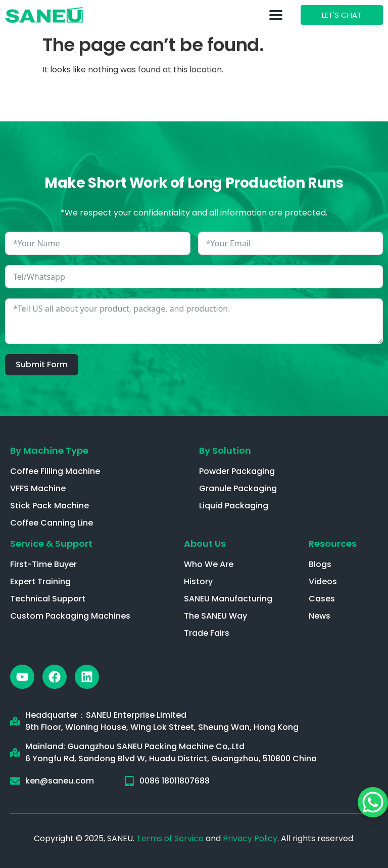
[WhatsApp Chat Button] (373, 802)
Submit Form (42, 364)
